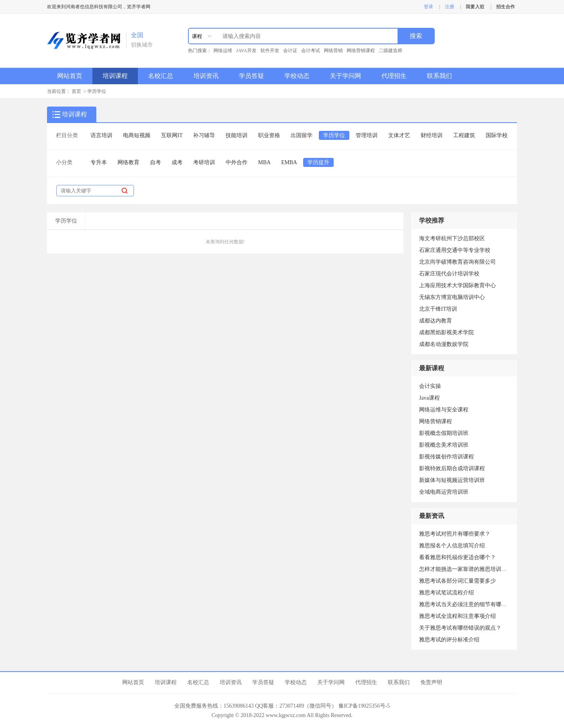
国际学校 (497, 135)
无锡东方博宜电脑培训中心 (452, 297)
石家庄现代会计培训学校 (449, 274)
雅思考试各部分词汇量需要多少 (457, 581)
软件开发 (270, 51)
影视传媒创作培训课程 (446, 457)
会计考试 (311, 51)
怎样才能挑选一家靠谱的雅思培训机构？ (468, 569)
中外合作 (237, 162)
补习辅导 (204, 135)
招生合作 (506, 7)
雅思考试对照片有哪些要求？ (455, 534)
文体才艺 (399, 135)
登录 (428, 7)
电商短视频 (137, 135)
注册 (450, 7)
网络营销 (333, 51)
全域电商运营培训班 (444, 492)
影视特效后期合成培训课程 (452, 468)
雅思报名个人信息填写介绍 (452, 546)
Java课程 (429, 398)
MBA (264, 162)
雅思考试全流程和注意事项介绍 (457, 616)
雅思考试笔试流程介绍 (446, 593)
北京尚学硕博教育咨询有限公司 (457, 262)
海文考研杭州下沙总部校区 (452, 238)
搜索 (416, 36)
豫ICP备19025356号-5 (364, 706)
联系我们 (439, 76)
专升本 (99, 162)
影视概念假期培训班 (444, 433)
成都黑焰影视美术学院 (446, 332)
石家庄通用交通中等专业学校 (455, 250)
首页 (76, 91)
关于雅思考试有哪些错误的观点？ (460, 628)
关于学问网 (345, 76)
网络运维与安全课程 (444, 410)
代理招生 (394, 76)
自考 (155, 162)
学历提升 (318, 162)
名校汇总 (161, 76)
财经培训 (432, 135)
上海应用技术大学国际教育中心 (457, 285)
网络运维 (223, 51)
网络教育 (128, 162)
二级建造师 (390, 51)
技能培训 (237, 135)
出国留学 (302, 135)
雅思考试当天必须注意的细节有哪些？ (466, 604)
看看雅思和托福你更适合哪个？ (457, 557)
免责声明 (431, 682)
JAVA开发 (246, 51)
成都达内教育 (436, 321)
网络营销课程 (361, 51)
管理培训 (367, 135)
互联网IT (172, 135)
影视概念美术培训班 (444, 445)
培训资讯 (206, 76)
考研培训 (204, 162)
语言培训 (101, 135)
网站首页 (70, 76)
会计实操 (430, 386)
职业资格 (269, 135)
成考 (177, 162)
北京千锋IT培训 (438, 309)
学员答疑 (251, 76)
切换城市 (142, 45)
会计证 (290, 51)
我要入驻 (475, 7)
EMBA (289, 162)
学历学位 (97, 91)
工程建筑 (464, 135)
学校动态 (297, 76)
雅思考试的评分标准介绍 (449, 640)
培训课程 (115, 76)
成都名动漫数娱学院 (444, 344)
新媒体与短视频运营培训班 (452, 480)
